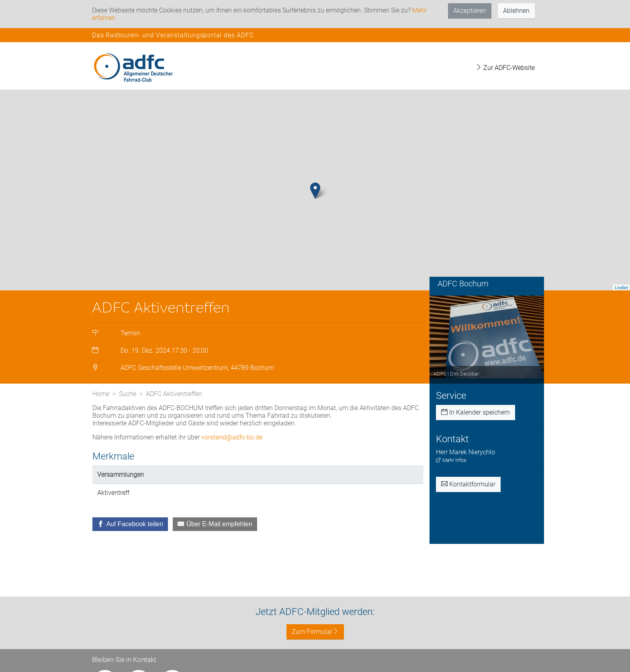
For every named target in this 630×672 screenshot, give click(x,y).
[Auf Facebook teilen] (130, 524)
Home (101, 394)
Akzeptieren (470, 11)
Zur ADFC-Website (505, 68)
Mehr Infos (451, 460)
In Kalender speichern (476, 412)
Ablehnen (516, 11)
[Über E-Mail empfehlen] (215, 524)
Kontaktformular (468, 484)
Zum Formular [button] (315, 632)
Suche (128, 394)
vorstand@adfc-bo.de (232, 437)
